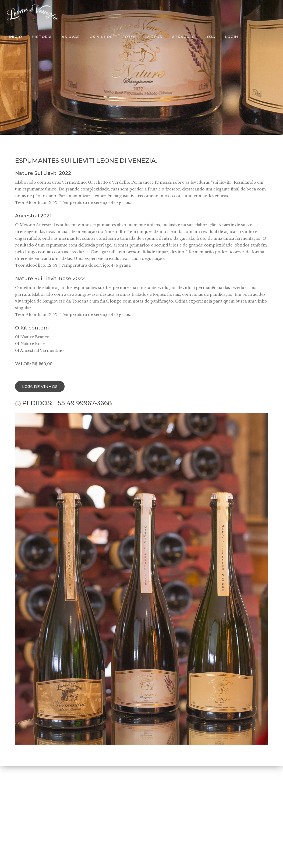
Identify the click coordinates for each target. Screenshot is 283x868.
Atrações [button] (183, 37)
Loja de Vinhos (40, 387)
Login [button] (231, 37)
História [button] (42, 37)
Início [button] (15, 37)
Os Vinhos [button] (101, 37)
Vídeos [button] (154, 37)
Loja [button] (210, 37)
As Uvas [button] (71, 37)
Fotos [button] (130, 37)
